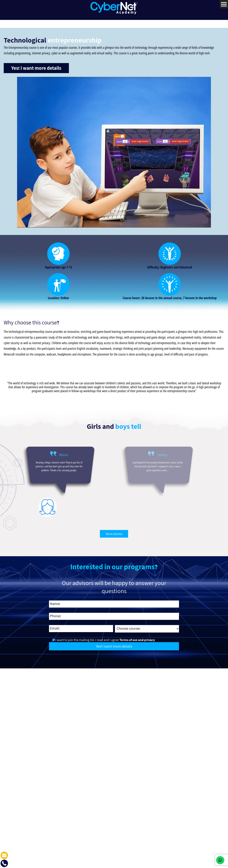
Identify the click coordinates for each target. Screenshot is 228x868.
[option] (40, 479)
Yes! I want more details (36, 66)
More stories (114, 532)
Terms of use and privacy (137, 638)
